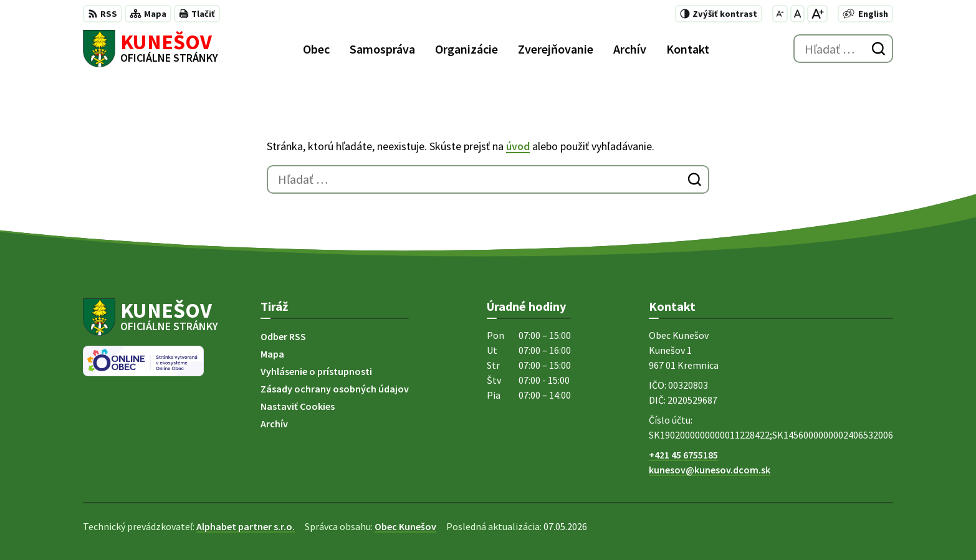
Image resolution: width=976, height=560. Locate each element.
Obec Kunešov (405, 526)
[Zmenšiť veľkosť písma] (780, 14)
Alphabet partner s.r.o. (246, 526)
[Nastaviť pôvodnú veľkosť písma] (797, 14)
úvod (518, 146)
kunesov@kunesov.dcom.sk (710, 470)
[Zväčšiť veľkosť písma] (817, 14)
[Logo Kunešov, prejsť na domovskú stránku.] (151, 49)
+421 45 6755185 (683, 455)
